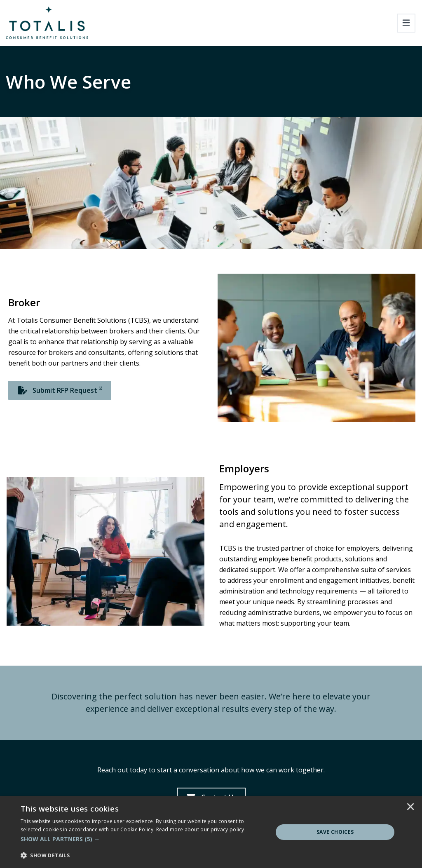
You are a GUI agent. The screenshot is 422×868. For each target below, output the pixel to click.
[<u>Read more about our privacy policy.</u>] (201, 829)
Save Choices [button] (335, 832)
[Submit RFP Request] (60, 390)
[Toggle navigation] (406, 23)
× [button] (410, 807)
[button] (143, 839)
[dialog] (211, 832)
